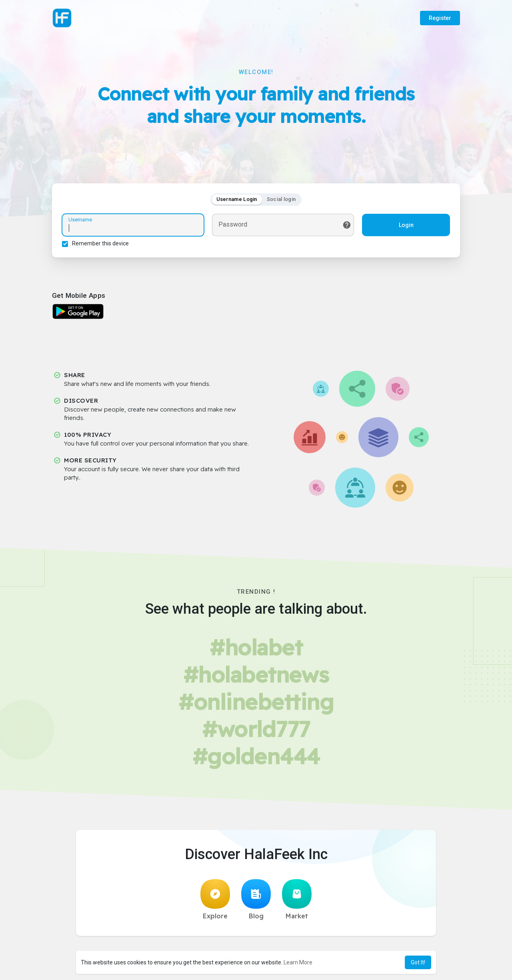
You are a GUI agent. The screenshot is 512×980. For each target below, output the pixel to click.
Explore (215, 900)
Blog (256, 900)
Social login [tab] (281, 199)
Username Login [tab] (237, 199)
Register (440, 18)
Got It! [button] (418, 962)
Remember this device (100, 243)
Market (297, 900)
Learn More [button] (298, 962)
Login (406, 225)
